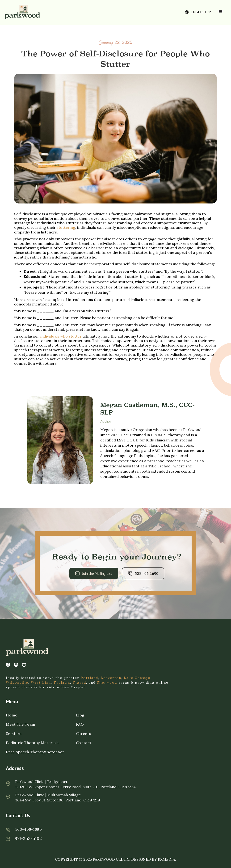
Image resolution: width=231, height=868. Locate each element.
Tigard (79, 682)
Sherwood (107, 682)
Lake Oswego (137, 678)
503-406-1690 (29, 829)
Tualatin (62, 682)
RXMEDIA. (167, 859)
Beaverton (111, 678)
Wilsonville (17, 682)
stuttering (66, 227)
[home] (22, 12)
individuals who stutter (61, 336)
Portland (89, 678)
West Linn (41, 682)
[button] (198, 12)
